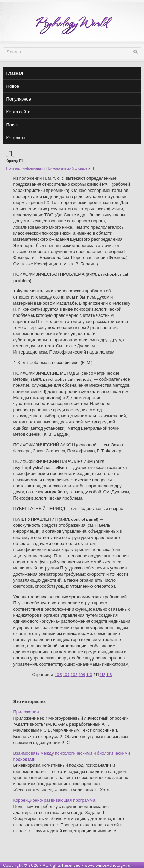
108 (74, 675)
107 (66, 675)
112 (102, 675)
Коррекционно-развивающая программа (54, 800)
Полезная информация (25, 169)
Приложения (26, 712)
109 (82, 675)
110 (89, 675)
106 (58, 675)
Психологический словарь (67, 169)
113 (109, 675)
